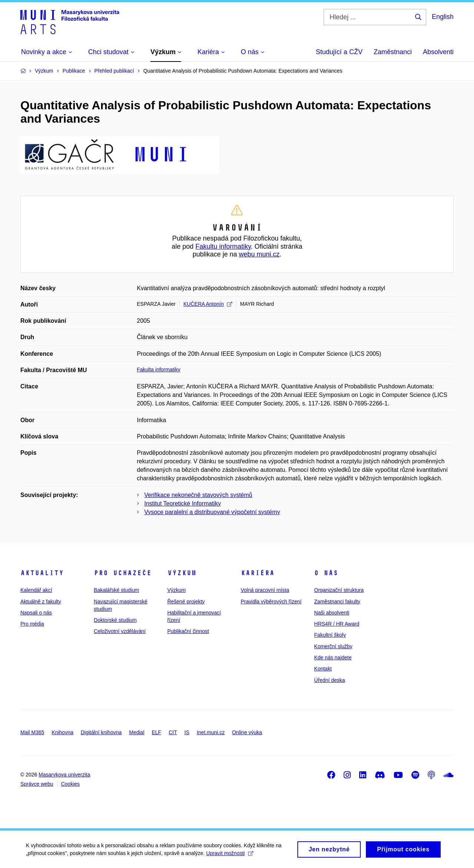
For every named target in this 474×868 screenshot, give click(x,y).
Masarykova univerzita (64, 775)
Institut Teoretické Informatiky (183, 503)
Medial (137, 732)
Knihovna (63, 732)
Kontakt (323, 669)
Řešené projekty (186, 602)
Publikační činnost (188, 631)
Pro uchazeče (123, 573)
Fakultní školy (330, 635)
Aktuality (42, 573)
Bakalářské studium (116, 590)
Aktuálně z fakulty (41, 602)
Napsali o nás (36, 613)
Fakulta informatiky (159, 370)
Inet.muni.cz (211, 732)
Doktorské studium (115, 620)
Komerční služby (333, 646)
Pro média (32, 624)
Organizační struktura (339, 590)
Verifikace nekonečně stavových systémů (198, 495)
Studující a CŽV (339, 52)
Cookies (71, 784)
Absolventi (438, 52)
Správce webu (37, 784)
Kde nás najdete (333, 657)
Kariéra (258, 573)
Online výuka (247, 732)
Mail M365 (32, 732)
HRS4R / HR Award (337, 624)
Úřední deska (329, 680)
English (443, 17)
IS (187, 732)
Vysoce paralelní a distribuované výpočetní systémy (212, 512)
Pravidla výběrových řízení (271, 602)
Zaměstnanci (393, 52)
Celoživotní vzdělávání (120, 631)
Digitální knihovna (101, 732)
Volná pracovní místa (265, 590)
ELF (157, 732)
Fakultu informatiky (223, 246)
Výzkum (182, 573)
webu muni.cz (259, 254)
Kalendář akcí (36, 590)
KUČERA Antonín (208, 304)
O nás (326, 573)
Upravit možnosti (230, 856)
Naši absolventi (332, 613)
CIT (173, 732)
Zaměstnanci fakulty (337, 602)
